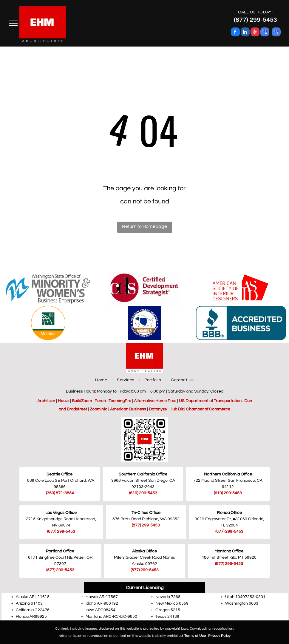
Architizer (46, 401)
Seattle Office (59, 474)
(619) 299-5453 (228, 493)
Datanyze (158, 409)
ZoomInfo (99, 409)
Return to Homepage (144, 226)
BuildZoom (82, 401)
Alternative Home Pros (155, 401)
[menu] (13, 23)
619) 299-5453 (144, 493)
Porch (100, 401)
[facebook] (235, 33)
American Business (128, 409)
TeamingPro (120, 401)
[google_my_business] (265, 33)
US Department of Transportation (210, 401)
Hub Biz (176, 409)
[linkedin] (245, 33)
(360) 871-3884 (60, 493)
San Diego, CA (162, 481)
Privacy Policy (219, 636)
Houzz (64, 401)
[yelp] (255, 33)
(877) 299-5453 (61, 532)
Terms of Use (195, 636)
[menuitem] (102, 380)
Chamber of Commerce (208, 409)
